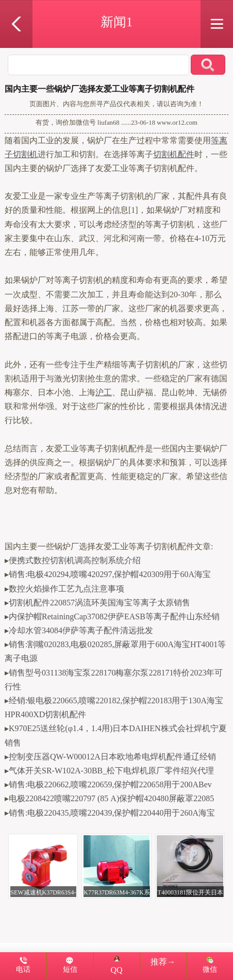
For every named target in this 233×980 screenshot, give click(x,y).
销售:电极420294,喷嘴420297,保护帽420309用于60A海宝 (110, 574)
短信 (70, 969)
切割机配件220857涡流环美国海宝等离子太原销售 (99, 603)
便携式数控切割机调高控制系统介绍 (75, 560)
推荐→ (163, 962)
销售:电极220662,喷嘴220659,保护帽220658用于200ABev (110, 784)
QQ (116, 965)
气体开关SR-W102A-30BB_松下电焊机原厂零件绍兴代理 (111, 771)
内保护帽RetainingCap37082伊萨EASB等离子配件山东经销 (114, 616)
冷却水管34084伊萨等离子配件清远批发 (81, 630)
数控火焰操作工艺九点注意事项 (66, 589)
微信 (210, 969)
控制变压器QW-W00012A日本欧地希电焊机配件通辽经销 (112, 757)
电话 (23, 969)
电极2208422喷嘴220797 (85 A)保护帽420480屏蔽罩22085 (111, 798)
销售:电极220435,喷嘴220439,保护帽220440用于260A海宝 (112, 813)
